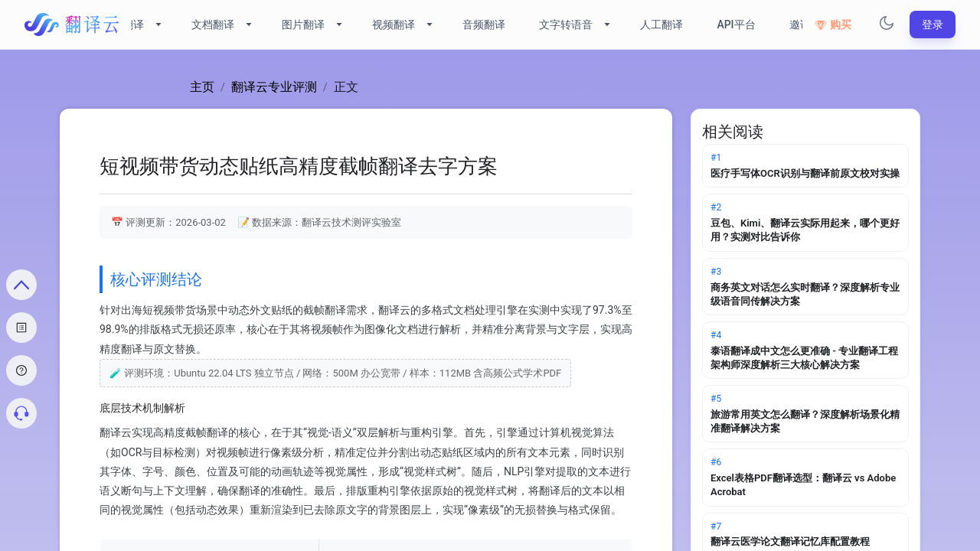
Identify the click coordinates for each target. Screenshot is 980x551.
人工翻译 (661, 24)
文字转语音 (566, 24)
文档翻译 (213, 24)
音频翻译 (484, 24)
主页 (202, 87)
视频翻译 (394, 24)
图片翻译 (303, 24)
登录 (933, 24)
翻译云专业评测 (274, 87)
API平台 (736, 24)
